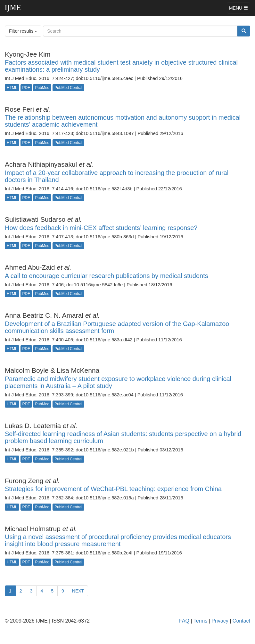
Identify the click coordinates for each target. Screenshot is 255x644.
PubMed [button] (42, 88)
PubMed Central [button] (68, 88)
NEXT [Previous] (78, 591)
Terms (201, 621)
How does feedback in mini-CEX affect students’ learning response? (101, 228)
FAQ (184, 621)
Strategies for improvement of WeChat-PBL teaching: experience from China (113, 489)
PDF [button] (26, 88)
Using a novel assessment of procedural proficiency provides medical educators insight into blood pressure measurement (118, 540)
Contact (241, 621)
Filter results (23, 31)
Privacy (220, 621)
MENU (239, 8)
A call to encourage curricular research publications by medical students (107, 276)
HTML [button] (12, 88)
